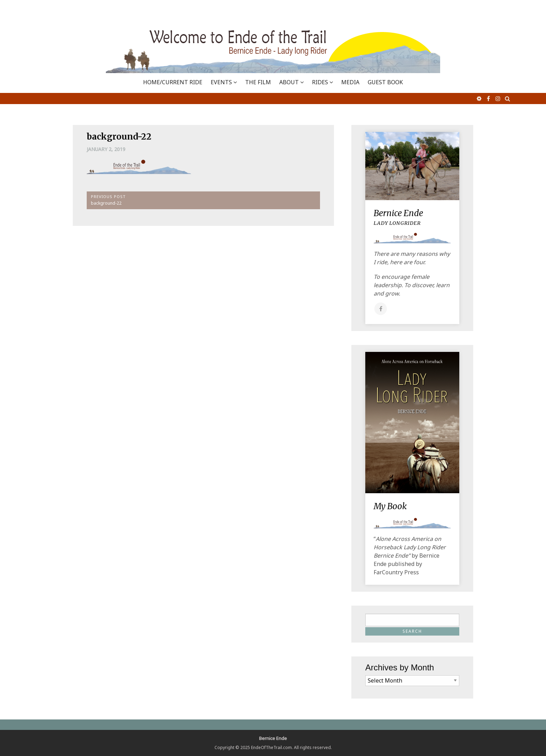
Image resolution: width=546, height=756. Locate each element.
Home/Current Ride (173, 82)
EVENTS (221, 82)
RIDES (320, 82)
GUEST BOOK (385, 82)
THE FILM (258, 82)
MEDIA (350, 82)
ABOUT (289, 82)
